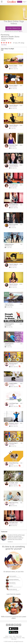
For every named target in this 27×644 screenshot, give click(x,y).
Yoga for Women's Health (14, 105)
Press (10, 636)
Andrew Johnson (13, 484)
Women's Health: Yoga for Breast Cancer (14, 66)
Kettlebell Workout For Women (10, 244)
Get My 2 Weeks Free (13, 28)
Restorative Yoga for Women (14, 145)
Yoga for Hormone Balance (14, 284)
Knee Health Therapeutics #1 (14, 205)
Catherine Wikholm (14, 166)
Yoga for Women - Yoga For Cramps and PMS (10, 304)
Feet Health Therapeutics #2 (14, 185)
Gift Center (14, 639)
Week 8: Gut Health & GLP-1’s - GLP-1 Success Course (14, 225)
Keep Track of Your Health (14, 503)
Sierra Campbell (13, 67)
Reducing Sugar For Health (14, 364)
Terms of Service (18, 638)
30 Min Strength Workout (10, 324)
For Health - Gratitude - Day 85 (14, 483)
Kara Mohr (12, 385)
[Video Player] (13, 13)
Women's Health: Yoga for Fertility (14, 86)
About (7, 636)
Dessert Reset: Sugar (14, 463)
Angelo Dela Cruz (13, 425)
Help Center (19, 636)
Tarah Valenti (12, 226)
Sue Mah (11, 405)
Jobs (14, 636)
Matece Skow (12, 146)
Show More (4, 45)
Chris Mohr (12, 365)
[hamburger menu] (1, 2)
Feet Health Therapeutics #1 (14, 523)
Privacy (11, 638)
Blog (23, 638)
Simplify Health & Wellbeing (14, 384)
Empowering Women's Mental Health (14, 165)
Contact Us (6, 638)
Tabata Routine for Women (10, 344)
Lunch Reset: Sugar (14, 403)
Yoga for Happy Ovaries (14, 264)
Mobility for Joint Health (14, 423)
